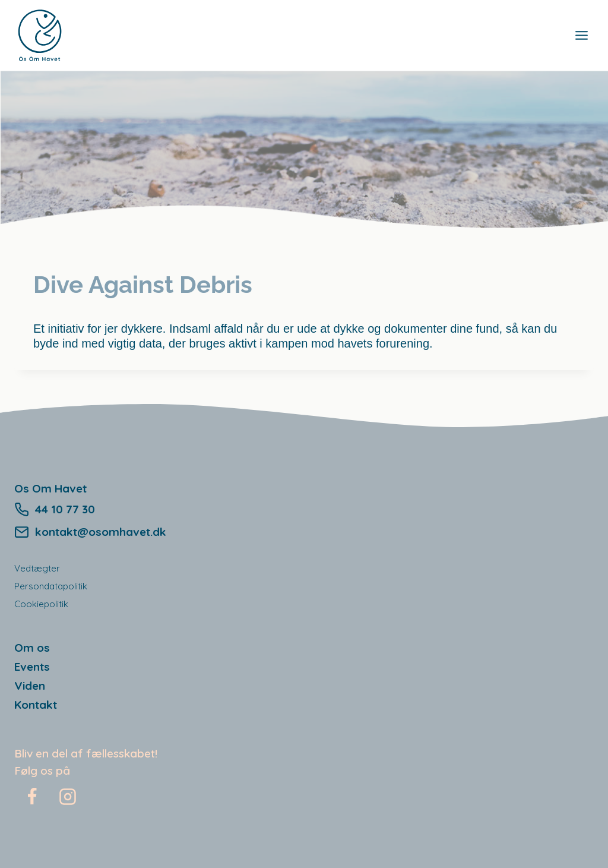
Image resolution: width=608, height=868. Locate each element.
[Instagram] (68, 797)
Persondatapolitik (51, 586)
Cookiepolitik (41, 604)
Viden (30, 686)
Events (32, 667)
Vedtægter (37, 568)
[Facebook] (32, 797)
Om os (32, 648)
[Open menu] (581, 35)
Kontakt (36, 705)
